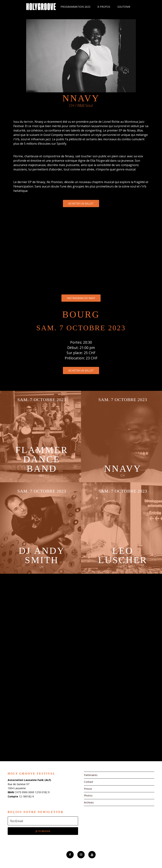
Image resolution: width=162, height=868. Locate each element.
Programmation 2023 (75, 7)
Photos (88, 795)
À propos (104, 7)
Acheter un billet (81, 203)
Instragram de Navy (81, 298)
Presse (88, 789)
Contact (89, 782)
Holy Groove (41, 7)
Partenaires (91, 775)
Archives (89, 802)
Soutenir (124, 7)
